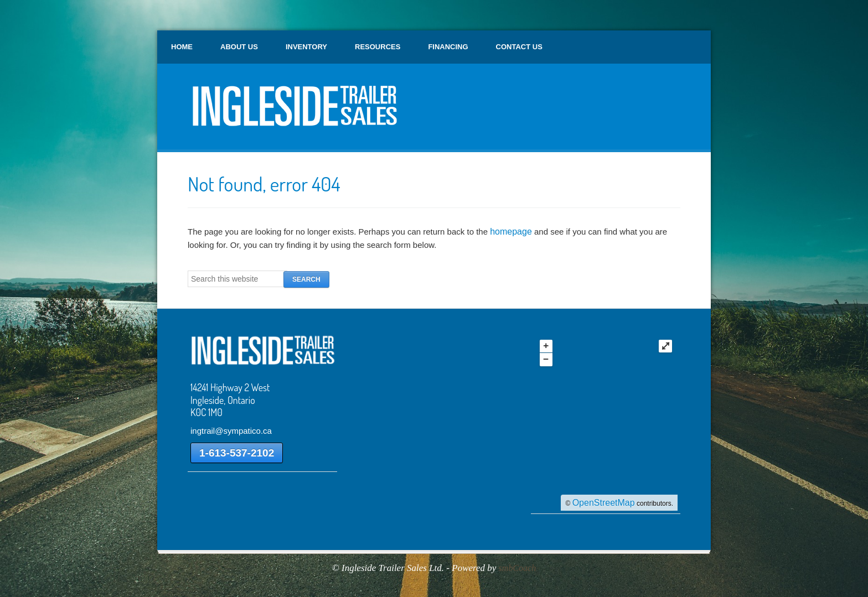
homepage (511, 232)
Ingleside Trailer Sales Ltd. (293, 111)
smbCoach (518, 568)
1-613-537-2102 (237, 453)
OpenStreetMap (604, 503)
